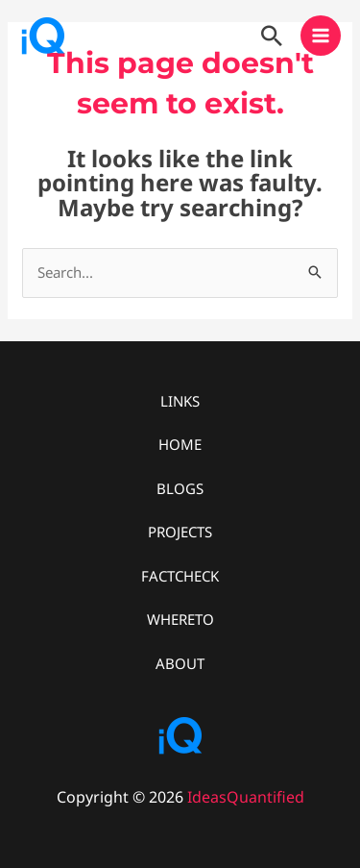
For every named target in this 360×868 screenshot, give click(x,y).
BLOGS (180, 488)
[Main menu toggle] (321, 36)
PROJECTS (180, 532)
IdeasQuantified (246, 797)
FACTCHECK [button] (180, 576)
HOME (180, 444)
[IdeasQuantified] (43, 36)
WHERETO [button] (180, 619)
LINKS (180, 401)
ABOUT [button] (180, 663)
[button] (272, 36)
